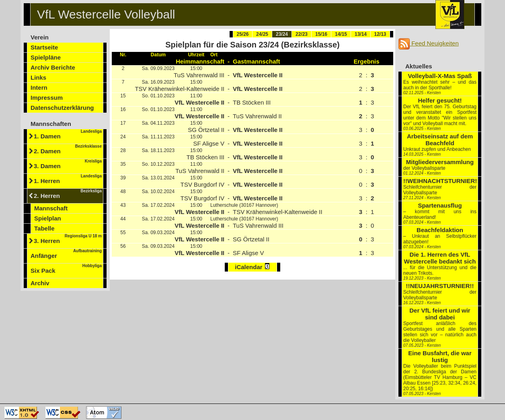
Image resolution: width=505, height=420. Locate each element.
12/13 (380, 34)
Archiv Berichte (53, 67)
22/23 (302, 34)
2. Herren (68, 194)
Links (38, 77)
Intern (39, 87)
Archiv (40, 283)
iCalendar (252, 267)
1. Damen (68, 134)
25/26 (242, 34)
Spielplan (48, 218)
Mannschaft (51, 208)
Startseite (44, 47)
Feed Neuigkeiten (429, 43)
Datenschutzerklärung (62, 108)
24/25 (262, 34)
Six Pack (66, 269)
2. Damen (68, 149)
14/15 (341, 34)
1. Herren (68, 179)
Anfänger (66, 254)
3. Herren (68, 239)
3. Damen (68, 164)
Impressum (47, 98)
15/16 (321, 34)
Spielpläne (46, 57)
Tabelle (44, 228)
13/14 (361, 34)
